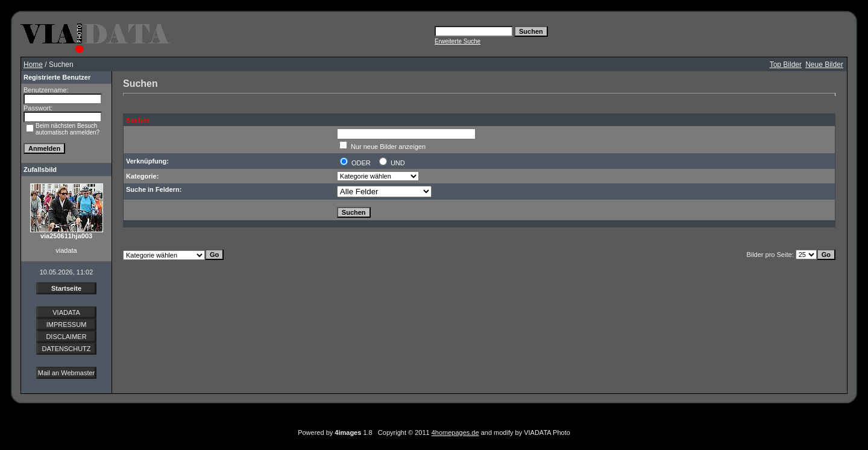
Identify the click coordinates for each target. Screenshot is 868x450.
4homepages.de (455, 433)
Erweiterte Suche (458, 41)
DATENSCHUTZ (66, 349)
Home (33, 65)
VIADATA (66, 312)
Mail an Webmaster (67, 373)
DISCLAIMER (66, 337)
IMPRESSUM (67, 325)
